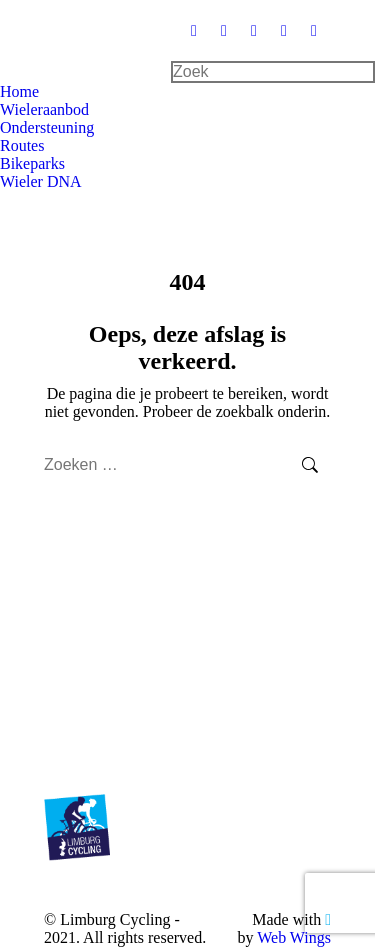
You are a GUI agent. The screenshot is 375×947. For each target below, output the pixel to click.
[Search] (273, 72)
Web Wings (294, 937)
